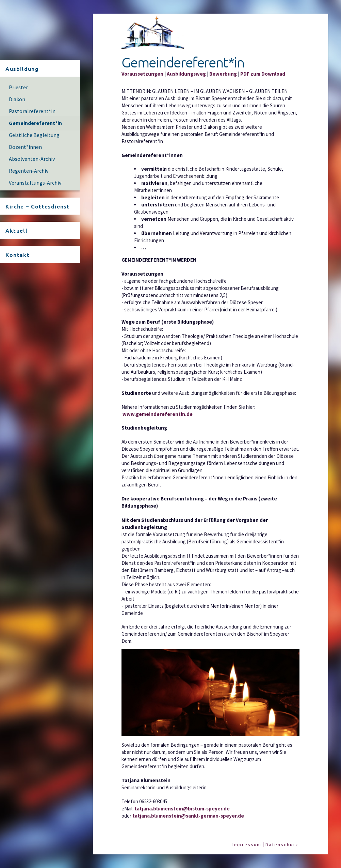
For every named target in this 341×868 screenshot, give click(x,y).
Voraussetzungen (142, 74)
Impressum (247, 844)
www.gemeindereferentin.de (158, 414)
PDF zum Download (263, 74)
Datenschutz (282, 844)
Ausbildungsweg (186, 74)
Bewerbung (223, 74)
